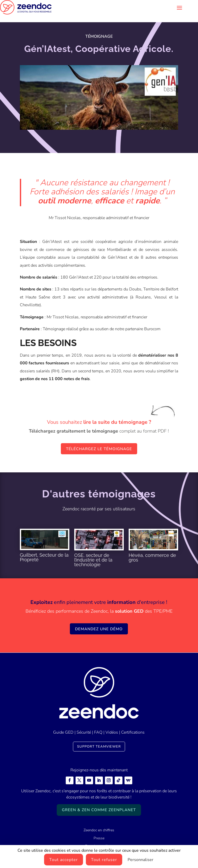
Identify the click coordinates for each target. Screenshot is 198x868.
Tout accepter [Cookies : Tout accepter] (64, 860)
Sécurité (84, 725)
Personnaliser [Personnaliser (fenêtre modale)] (141, 860)
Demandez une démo (99, 621)
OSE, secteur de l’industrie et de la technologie (93, 552)
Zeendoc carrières (99, 838)
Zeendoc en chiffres (99, 822)
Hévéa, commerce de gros (152, 550)
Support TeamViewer (99, 739)
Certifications (133, 725)
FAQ (98, 725)
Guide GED (63, 725)
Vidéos (112, 725)
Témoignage (99, 29)
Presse (99, 830)
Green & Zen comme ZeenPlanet (99, 802)
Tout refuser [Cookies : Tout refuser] (104, 860)
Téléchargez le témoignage (99, 441)
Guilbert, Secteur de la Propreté (44, 550)
